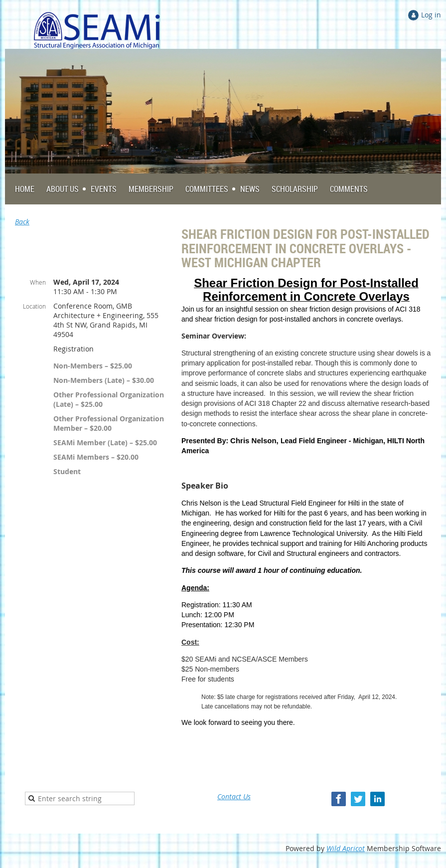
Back (22, 222)
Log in (431, 15)
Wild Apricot (346, 848)
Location (34, 306)
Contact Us (234, 796)
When (38, 282)
